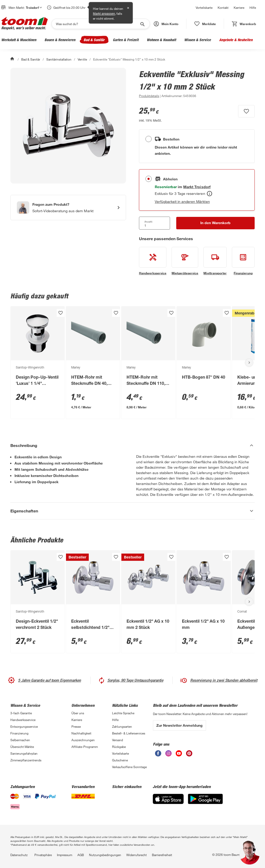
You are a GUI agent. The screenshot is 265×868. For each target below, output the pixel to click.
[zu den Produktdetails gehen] (149, 96)
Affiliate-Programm (85, 747)
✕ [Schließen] (128, 8)
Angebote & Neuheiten (236, 40)
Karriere (239, 8)
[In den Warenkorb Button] (216, 223)
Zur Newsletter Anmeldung (179, 725)
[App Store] (168, 803)
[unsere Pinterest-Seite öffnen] (189, 755)
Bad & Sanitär (94, 40)
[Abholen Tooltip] (209, 194)
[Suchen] (97, 24)
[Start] (13, 59)
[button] (166, 24)
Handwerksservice (23, 720)
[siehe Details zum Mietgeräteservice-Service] (185, 261)
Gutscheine (120, 760)
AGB (81, 855)
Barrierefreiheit (162, 855)
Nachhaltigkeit (81, 733)
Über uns (78, 713)
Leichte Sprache (123, 713)
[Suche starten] (142, 24)
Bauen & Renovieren (60, 40)
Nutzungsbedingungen (105, 855)
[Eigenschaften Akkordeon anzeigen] (132, 511)
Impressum (65, 855)
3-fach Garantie (21, 713)
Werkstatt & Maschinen (19, 40)
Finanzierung (19, 733)
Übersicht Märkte (22, 747)
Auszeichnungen (83, 740)
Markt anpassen (104, 14)
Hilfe (253, 8)
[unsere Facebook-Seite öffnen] (158, 755)
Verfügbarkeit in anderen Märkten (182, 201)
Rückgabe (119, 747)
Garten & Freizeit (126, 40)
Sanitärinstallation (59, 59)
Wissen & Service (198, 40)
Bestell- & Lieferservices (129, 733)
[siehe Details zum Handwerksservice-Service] (153, 261)
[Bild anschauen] (68, 126)
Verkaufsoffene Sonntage (129, 767)
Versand (117, 740)
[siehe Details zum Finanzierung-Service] (243, 261)
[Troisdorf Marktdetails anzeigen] (197, 187)
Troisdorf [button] (34, 8)
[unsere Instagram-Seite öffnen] (168, 755)
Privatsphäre (43, 855)
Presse (76, 726)
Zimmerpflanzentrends (26, 760)
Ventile (82, 59)
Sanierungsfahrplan (24, 753)
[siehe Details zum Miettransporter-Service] (215, 261)
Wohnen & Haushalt (161, 40)
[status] (205, 24)
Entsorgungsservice (24, 726)
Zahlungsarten (122, 726)
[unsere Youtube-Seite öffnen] (179, 755)
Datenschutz (19, 855)
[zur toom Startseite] (25, 24)
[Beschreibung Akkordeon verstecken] (132, 445)
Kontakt (223, 8)
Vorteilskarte (204, 8)
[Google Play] (205, 803)
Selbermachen (20, 740)
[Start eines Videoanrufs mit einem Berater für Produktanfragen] (68, 208)
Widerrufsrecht (137, 855)
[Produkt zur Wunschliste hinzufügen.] (246, 111)
